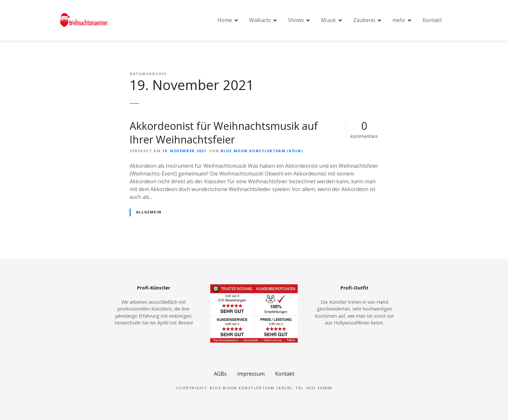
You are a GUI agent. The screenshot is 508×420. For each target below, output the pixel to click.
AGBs (220, 374)
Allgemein (149, 212)
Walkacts (260, 20)
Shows (296, 20)
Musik (329, 20)
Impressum (251, 374)
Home (225, 20)
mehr (399, 20)
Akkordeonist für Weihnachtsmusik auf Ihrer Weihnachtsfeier (224, 133)
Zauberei (364, 20)
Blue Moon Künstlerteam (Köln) (262, 151)
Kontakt (432, 20)
